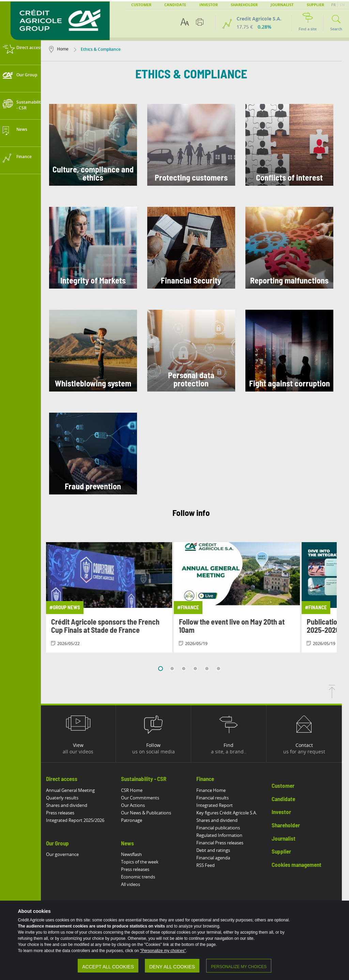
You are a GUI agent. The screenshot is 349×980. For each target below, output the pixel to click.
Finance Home (218, 790)
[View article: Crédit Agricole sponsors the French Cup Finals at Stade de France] (116, 597)
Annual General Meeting (78, 790)
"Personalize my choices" (164, 951)
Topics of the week (147, 862)
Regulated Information (227, 835)
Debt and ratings (221, 850)
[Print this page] (200, 22)
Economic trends (146, 877)
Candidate (175, 5)
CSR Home (139, 790)
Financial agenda (221, 858)
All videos (138, 884)
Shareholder (244, 5)
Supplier (315, 5)
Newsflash (139, 854)
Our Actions (140, 805)
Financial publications (226, 828)
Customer (141, 5)
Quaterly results (69, 798)
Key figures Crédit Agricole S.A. (234, 813)
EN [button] (342, 5)
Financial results (220, 798)
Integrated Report (222, 805)
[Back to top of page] (339, 696)
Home (66, 49)
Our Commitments (148, 798)
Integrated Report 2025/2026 (82, 820)
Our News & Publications (154, 813)
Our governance (70, 854)
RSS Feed (213, 865)
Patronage (139, 820)
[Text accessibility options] (185, 22)
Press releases (67, 813)
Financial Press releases (227, 843)
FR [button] (334, 5)
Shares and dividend (74, 805)
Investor (209, 5)
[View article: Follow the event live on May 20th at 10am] (244, 597)
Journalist (282, 5)
